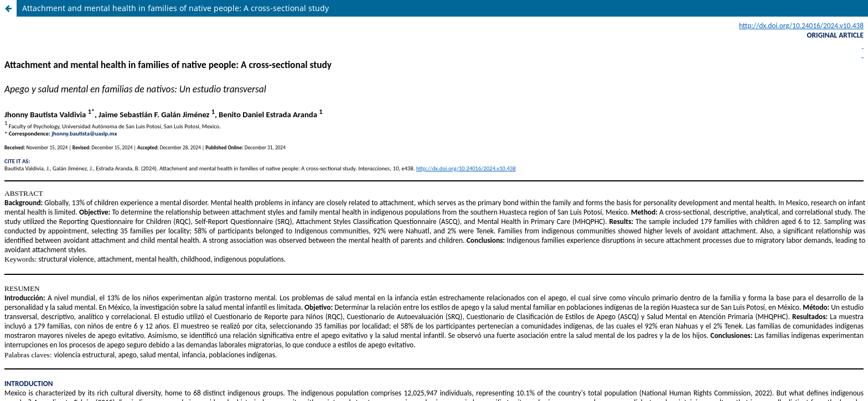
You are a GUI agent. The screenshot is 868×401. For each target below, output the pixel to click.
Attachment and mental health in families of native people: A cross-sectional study (175, 8)
